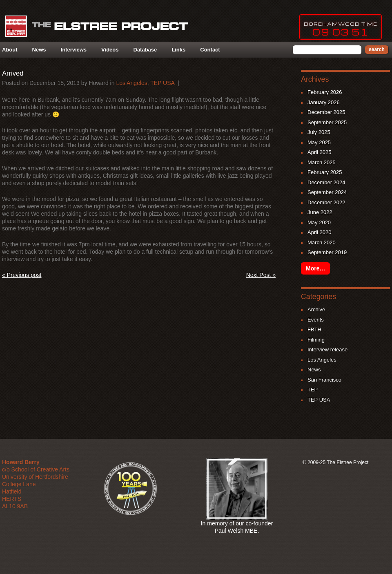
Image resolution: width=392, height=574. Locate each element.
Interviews (74, 50)
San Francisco (324, 380)
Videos (110, 50)
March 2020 (322, 242)
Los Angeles (131, 83)
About (10, 50)
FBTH (314, 329)
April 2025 (320, 152)
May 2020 (319, 222)
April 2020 (320, 232)
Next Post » (261, 275)
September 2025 (327, 122)
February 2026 (325, 92)
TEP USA (162, 83)
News (39, 50)
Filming (316, 340)
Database (145, 50)
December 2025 (326, 112)
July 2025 (319, 132)
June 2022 (320, 212)
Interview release (327, 350)
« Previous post (22, 275)
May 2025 (319, 142)
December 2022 (326, 202)
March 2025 (322, 162)
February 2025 (325, 172)
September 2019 (327, 252)
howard (98, 83)
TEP (313, 390)
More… (315, 268)
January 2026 (324, 102)
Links (178, 50)
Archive (316, 309)
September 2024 (327, 192)
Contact (210, 50)
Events (316, 320)
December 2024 (326, 182)
